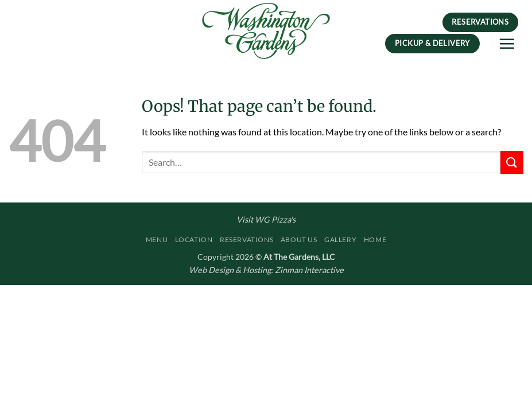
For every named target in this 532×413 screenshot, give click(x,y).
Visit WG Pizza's (266, 219)
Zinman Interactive (309, 270)
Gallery (340, 239)
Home (375, 239)
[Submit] (512, 162)
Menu (157, 239)
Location (194, 239)
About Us (299, 239)
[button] (507, 44)
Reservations (246, 239)
